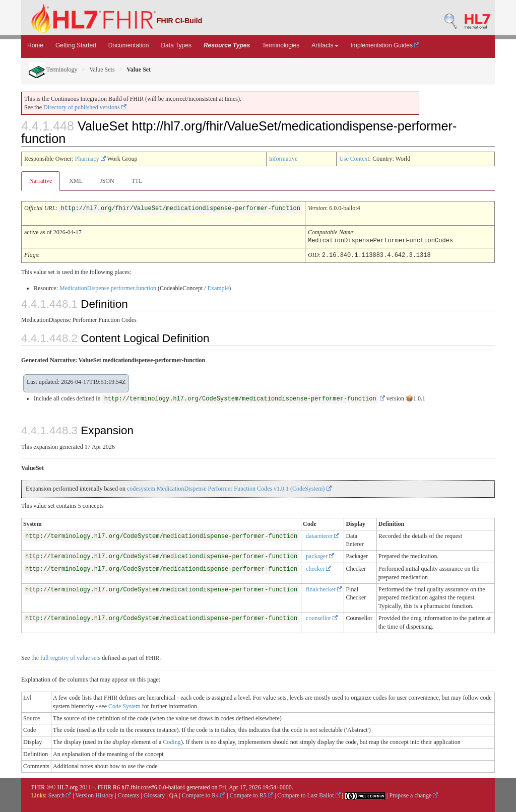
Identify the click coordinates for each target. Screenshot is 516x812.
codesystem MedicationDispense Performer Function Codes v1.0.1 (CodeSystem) (229, 488)
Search (60, 794)
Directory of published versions (85, 107)
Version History (95, 794)
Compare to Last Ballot (309, 794)
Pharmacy (90, 159)
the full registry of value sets (66, 657)
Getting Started (76, 45)
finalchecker (324, 588)
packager (320, 555)
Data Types (176, 45)
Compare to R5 (251, 794)
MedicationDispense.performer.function (108, 287)
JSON (107, 181)
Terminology (53, 70)
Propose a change (413, 794)
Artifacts (325, 45)
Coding (172, 741)
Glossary (154, 794)
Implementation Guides (385, 45)
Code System (124, 705)
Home (35, 45)
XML (76, 181)
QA (174, 794)
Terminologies (281, 45)
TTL (137, 181)
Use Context (354, 159)
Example (218, 287)
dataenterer (322, 535)
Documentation (129, 45)
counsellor (322, 617)
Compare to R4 (204, 794)
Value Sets (102, 70)
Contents (129, 794)
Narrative (41, 181)
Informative (283, 159)
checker (318, 568)
